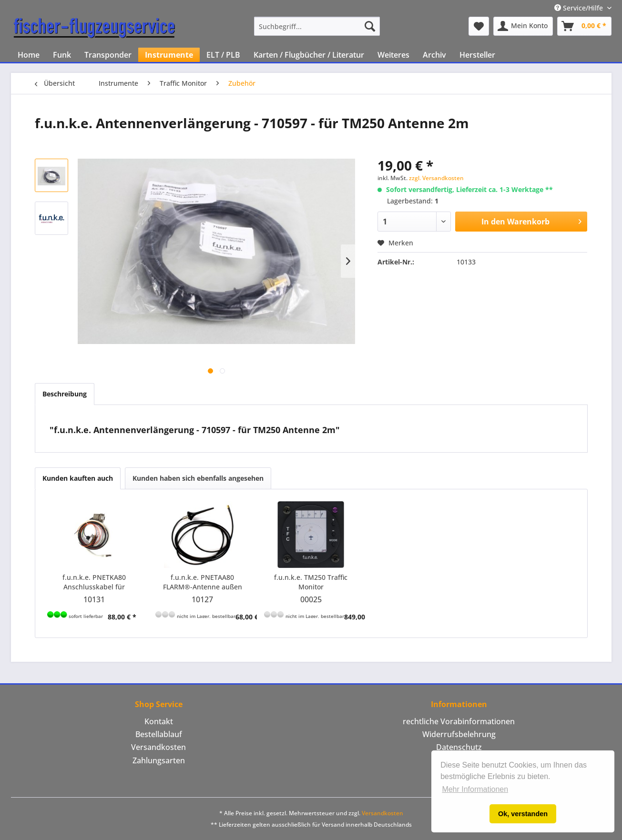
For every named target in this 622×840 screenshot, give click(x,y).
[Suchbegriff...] (317, 26)
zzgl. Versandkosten (436, 178)
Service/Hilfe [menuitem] (580, 8)
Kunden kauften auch (78, 478)
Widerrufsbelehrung (459, 734)
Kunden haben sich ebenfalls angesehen (198, 478)
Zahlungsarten (159, 760)
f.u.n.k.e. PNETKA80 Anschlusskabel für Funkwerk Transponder (94, 582)
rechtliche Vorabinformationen (459, 721)
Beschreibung (65, 394)
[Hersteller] (477, 55)
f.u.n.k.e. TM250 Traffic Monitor (311, 582)
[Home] (29, 55)
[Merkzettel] (479, 26)
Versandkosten (158, 747)
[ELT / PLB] (223, 55)
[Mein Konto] (523, 26)
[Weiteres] (393, 55)
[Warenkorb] (584, 26)
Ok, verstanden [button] (523, 814)
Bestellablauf (159, 734)
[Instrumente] (169, 55)
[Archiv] (434, 55)
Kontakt (159, 721)
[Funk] (62, 55)
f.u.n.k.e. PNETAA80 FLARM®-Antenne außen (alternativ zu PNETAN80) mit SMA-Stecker (203, 582)
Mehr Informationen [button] (475, 789)
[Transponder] (108, 55)
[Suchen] (370, 26)
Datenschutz (459, 747)
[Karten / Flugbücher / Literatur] (309, 55)
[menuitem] (317, 26)
